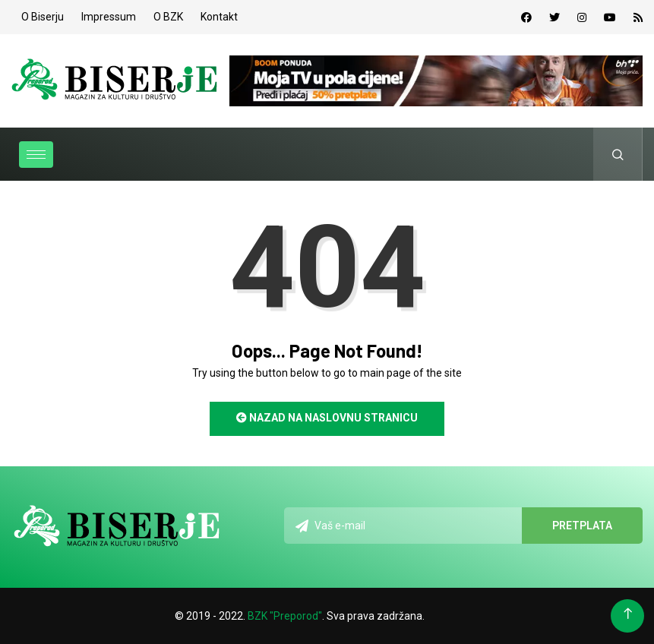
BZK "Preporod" (285, 616)
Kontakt (219, 17)
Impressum (109, 17)
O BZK (168, 17)
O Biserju (43, 17)
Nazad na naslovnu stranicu (327, 418)
